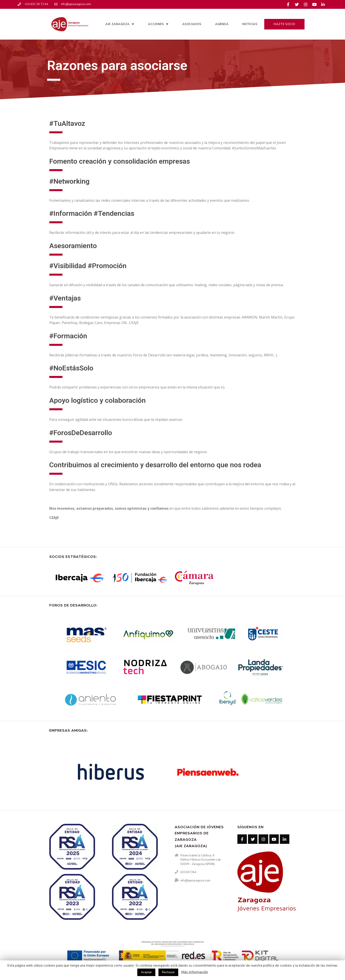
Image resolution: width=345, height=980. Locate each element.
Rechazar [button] (168, 972)
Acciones (158, 24)
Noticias (250, 24)
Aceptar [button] (146, 972)
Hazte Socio (284, 24)
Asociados (192, 24)
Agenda (222, 24)
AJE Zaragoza (120, 24)
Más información (195, 972)
